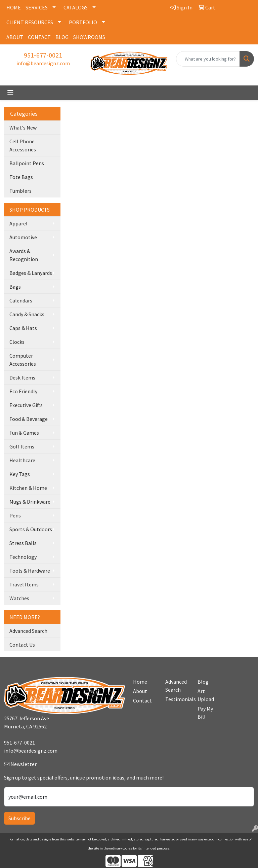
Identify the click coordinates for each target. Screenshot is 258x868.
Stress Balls (23, 543)
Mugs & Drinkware (30, 502)
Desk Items (22, 377)
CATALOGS (76, 7)
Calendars (21, 300)
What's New (23, 128)
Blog (203, 682)
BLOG (62, 37)
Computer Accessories (23, 360)
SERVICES (37, 7)
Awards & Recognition (24, 255)
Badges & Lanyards (31, 273)
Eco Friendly (23, 391)
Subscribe (19, 818)
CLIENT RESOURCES (30, 22)
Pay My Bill (205, 713)
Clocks (17, 342)
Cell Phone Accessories (23, 145)
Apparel (18, 223)
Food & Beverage (29, 419)
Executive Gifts (26, 405)
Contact (142, 700)
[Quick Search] (208, 59)
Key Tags (20, 474)
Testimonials (177, 699)
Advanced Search (28, 631)
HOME (14, 7)
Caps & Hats (23, 328)
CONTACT (39, 37)
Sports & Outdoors (31, 529)
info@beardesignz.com (43, 63)
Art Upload (206, 695)
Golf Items (22, 446)
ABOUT (15, 37)
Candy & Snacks (27, 314)
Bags (15, 287)
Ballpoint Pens (27, 163)
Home (140, 682)
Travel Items (24, 584)
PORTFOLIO (83, 22)
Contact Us (22, 645)
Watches (19, 598)
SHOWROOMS (89, 37)
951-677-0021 (43, 55)
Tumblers (20, 191)
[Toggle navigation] (10, 93)
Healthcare (22, 460)
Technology (23, 557)
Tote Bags (21, 177)
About (140, 691)
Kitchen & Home (28, 488)
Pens (15, 515)
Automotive (23, 237)
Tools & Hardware (30, 571)
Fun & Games (24, 433)
